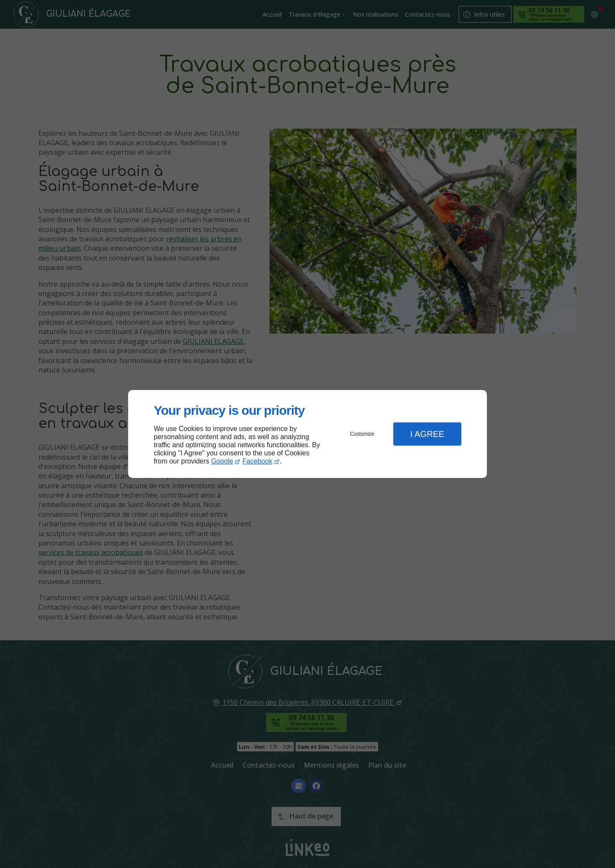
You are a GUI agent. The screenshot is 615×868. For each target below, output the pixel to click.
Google (222, 461)
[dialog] (307, 434)
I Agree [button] (427, 434)
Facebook (258, 461)
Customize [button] (362, 434)
